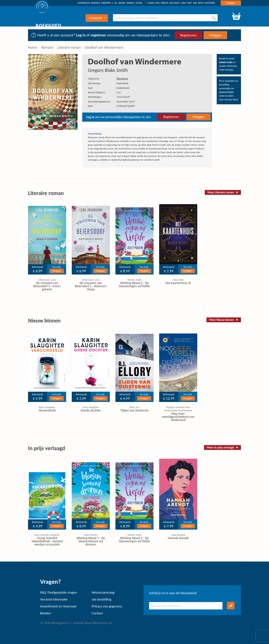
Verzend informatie (54, 599)
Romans (47, 47)
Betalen (46, 613)
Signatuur (122, 78)
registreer (98, 35)
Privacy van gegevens (107, 606)
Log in (81, 35)
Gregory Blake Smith (108, 70)
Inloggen (231, 3)
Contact (97, 613)
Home (33, 47)
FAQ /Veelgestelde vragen (59, 592)
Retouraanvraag (103, 592)
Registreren (188, 35)
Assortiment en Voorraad (58, 606)
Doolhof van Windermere (104, 47)
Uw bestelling (101, 599)
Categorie (97, 18)
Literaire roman (69, 47)
